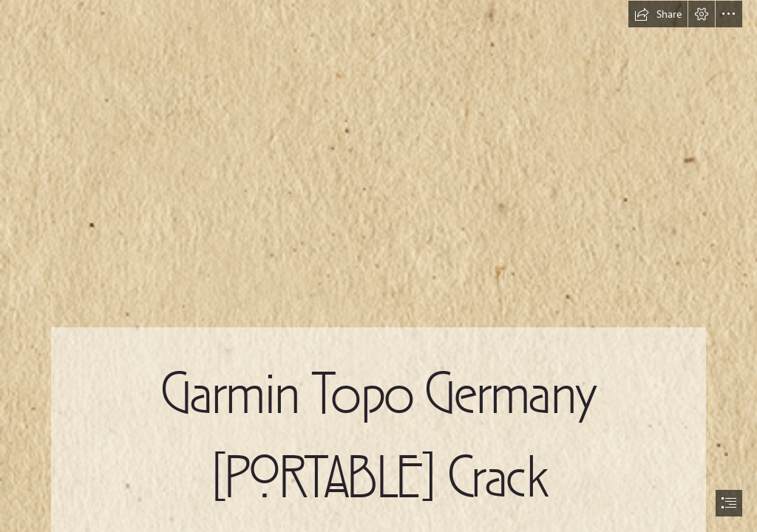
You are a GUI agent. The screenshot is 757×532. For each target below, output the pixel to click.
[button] (658, 14)
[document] (378, 266)
